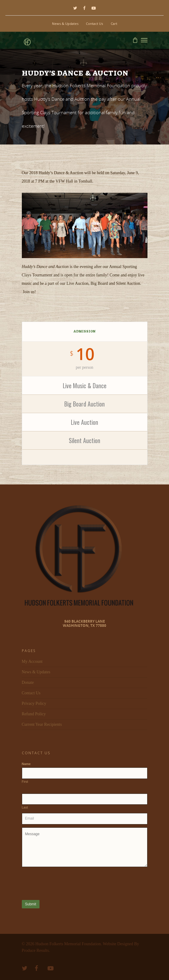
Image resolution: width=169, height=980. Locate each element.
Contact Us (94, 24)
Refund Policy (34, 714)
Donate (28, 682)
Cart (114, 24)
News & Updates (65, 24)
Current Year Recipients (42, 724)
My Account (32, 661)
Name (26, 764)
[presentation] (67, 883)
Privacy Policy (34, 703)
